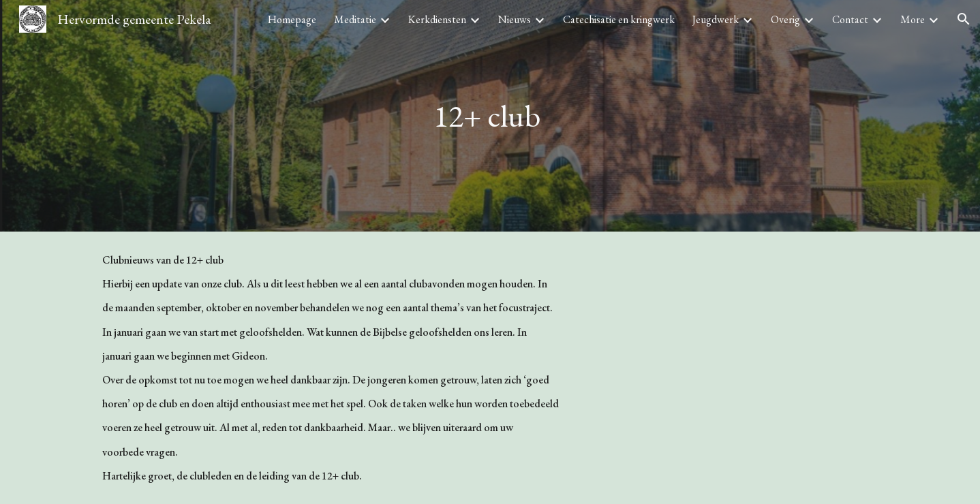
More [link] (913, 19)
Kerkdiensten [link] (437, 19)
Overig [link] (785, 19)
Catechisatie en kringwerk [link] (619, 19)
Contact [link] (850, 19)
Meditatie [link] (355, 19)
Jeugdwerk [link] (716, 19)
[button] (964, 19)
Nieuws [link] (515, 19)
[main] (490, 116)
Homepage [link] (292, 19)
